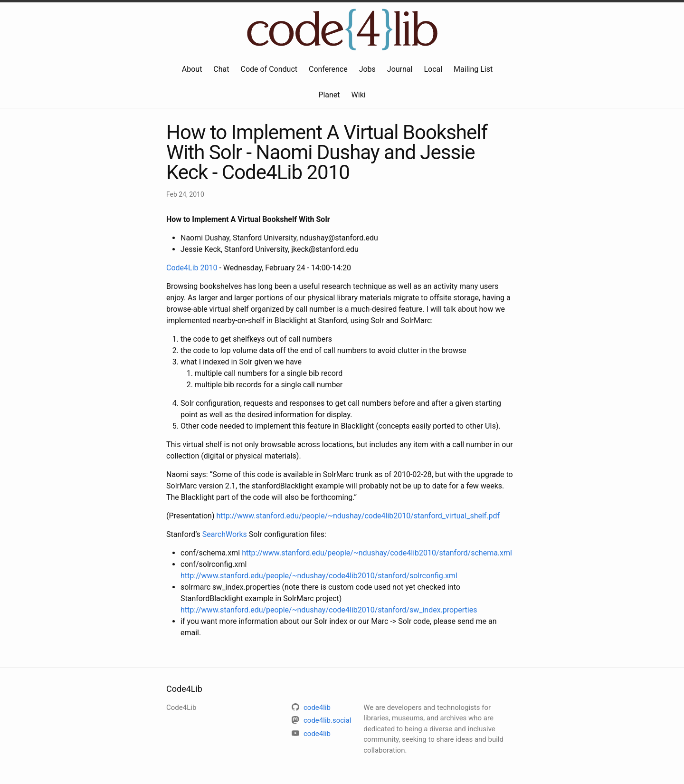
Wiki (359, 95)
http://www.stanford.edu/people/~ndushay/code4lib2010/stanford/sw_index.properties (329, 610)
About (192, 69)
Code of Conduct (269, 69)
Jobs (367, 69)
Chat (221, 69)
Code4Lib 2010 (192, 268)
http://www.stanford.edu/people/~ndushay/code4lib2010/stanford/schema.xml (377, 553)
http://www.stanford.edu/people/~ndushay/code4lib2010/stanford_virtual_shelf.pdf (358, 516)
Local (433, 69)
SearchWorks (225, 534)
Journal (400, 69)
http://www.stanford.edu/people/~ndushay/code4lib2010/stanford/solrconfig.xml (319, 576)
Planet (329, 95)
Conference (328, 69)
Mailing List (473, 69)
